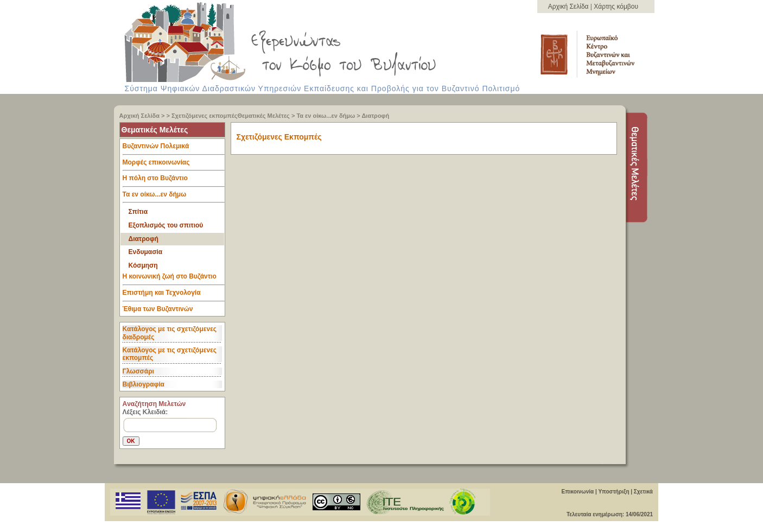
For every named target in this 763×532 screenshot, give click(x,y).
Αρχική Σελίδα (569, 7)
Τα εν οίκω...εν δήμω (326, 116)
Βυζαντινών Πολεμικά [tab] (174, 149)
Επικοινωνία (577, 492)
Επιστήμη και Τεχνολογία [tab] (174, 295)
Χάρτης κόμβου (616, 7)
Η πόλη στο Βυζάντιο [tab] (174, 181)
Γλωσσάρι (138, 371)
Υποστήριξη (613, 492)
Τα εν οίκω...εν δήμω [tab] (174, 197)
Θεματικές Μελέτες (263, 116)
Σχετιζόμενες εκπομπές (204, 116)
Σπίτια (138, 212)
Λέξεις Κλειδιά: (145, 412)
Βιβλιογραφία (144, 384)
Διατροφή (375, 116)
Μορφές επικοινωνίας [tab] (174, 165)
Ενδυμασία (146, 252)
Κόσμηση (143, 265)
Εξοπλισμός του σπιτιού (166, 225)
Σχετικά (643, 492)
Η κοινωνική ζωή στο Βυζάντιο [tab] (174, 279)
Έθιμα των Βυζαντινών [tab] (158, 309)
